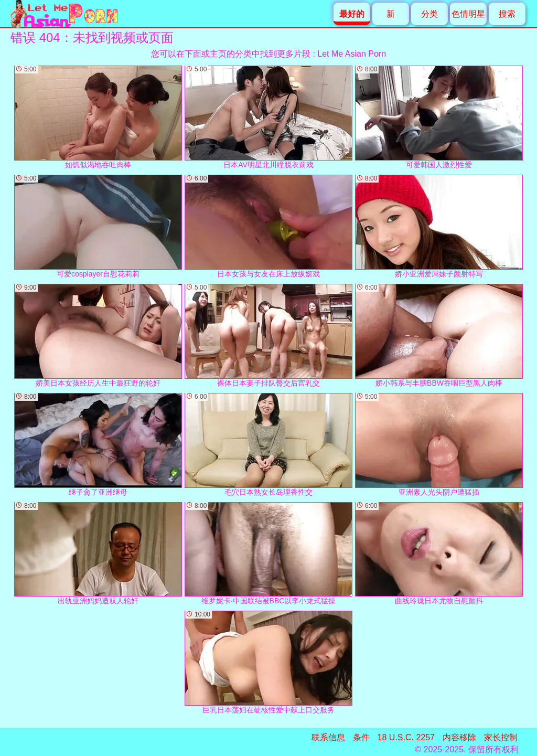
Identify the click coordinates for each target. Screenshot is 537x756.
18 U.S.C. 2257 (406, 737)
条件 (361, 737)
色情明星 (468, 14)
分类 (429, 14)
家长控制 (501, 737)
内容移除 (459, 737)
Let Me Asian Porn (352, 54)
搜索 (507, 14)
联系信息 (328, 737)
